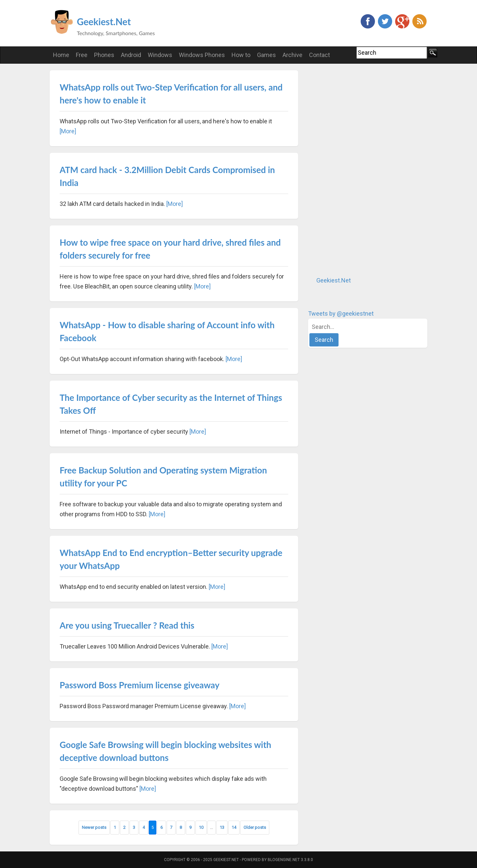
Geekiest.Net (104, 22)
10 (201, 827)
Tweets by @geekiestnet (341, 313)
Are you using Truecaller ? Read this (127, 625)
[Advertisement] (358, 170)
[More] (68, 131)
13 (222, 827)
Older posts (255, 827)
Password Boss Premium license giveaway (139, 685)
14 (234, 827)
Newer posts (94, 827)
